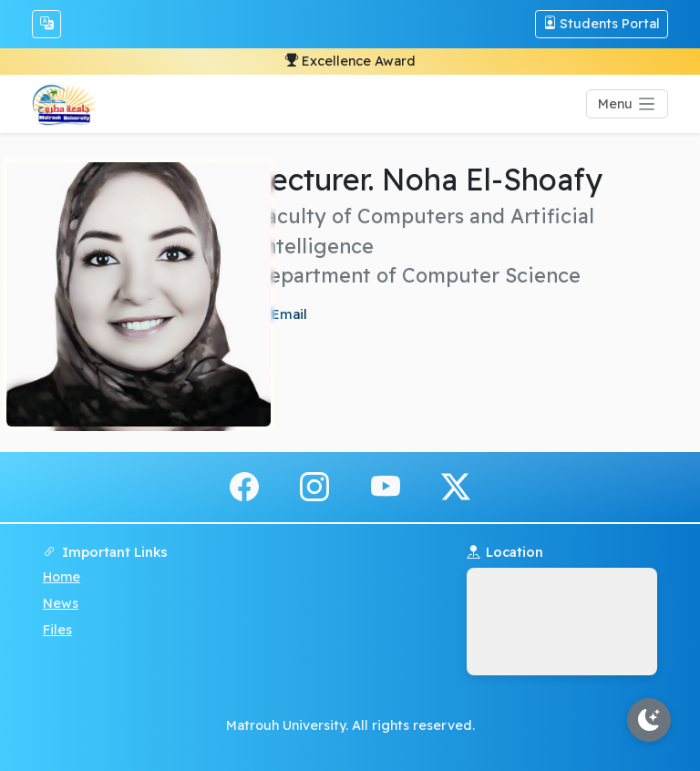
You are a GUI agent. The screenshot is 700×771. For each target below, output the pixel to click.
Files (57, 630)
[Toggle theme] (649, 720)
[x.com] (456, 486)
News (61, 603)
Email (288, 314)
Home (62, 577)
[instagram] (314, 486)
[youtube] (386, 486)
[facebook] (244, 486)
